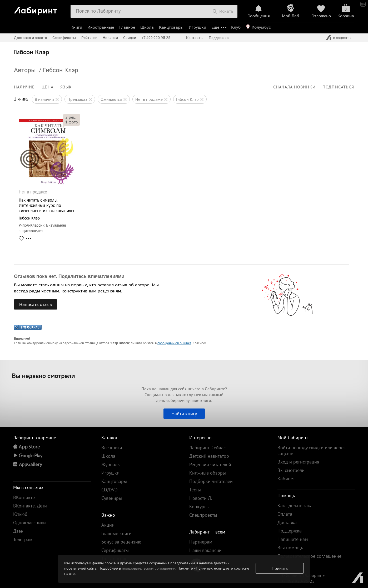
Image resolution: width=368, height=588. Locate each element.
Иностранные (101, 27)
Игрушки (197, 27)
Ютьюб (20, 514)
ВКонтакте (24, 497)
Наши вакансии (205, 550)
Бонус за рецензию (121, 542)
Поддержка (219, 38)
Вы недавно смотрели (43, 376)
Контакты (195, 38)
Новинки (110, 38)
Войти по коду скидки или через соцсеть (312, 450)
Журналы (111, 464)
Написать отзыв (36, 304)
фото (72, 122)
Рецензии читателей (210, 464)
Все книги (112, 448)
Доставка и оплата (31, 38)
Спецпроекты (203, 515)
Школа (147, 27)
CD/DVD (110, 490)
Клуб (236, 27)
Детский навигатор (209, 456)
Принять (280, 568)
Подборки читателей (211, 481)
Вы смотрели (291, 470)
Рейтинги (89, 38)
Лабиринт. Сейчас (207, 448)
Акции (108, 525)
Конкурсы (199, 507)
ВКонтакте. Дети (30, 506)
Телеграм (23, 539)
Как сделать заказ (296, 505)
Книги (76, 27)
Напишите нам (293, 539)
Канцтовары (171, 27)
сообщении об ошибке (174, 343)
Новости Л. (201, 498)
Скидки (130, 38)
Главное (127, 27)
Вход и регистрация (298, 462)
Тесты (195, 490)
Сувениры (112, 498)
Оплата (285, 514)
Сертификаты (64, 38)
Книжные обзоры (208, 473)
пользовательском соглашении (149, 568)
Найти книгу (184, 414)
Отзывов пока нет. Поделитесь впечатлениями (69, 276)
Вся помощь (290, 548)
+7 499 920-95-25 (156, 38)
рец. (71, 117)
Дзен (18, 531)
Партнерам (201, 542)
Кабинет (286, 479)
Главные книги (116, 533)
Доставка (287, 522)
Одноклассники (29, 523)
